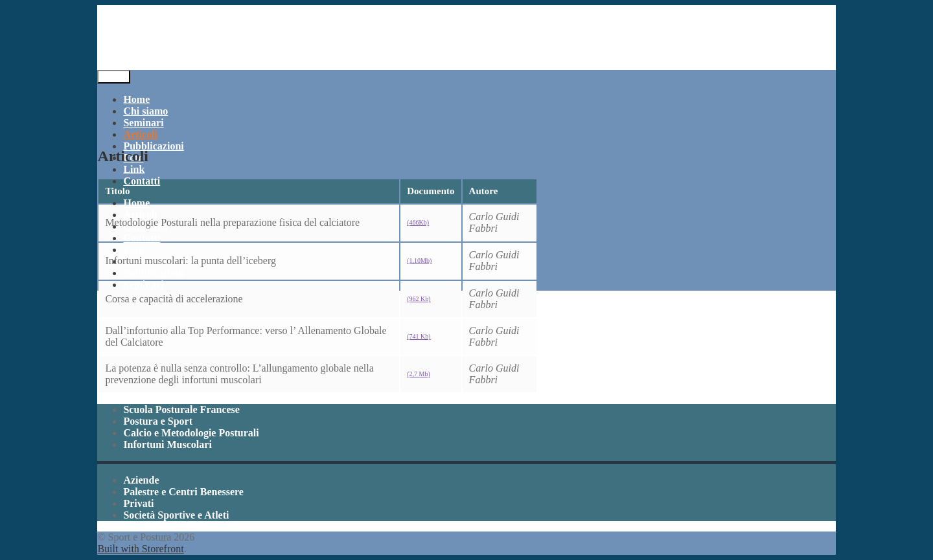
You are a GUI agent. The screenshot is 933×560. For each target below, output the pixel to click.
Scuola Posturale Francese (181, 409)
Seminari (143, 123)
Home (136, 99)
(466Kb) (418, 222)
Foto (133, 250)
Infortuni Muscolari (167, 444)
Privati (138, 503)
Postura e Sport (158, 421)
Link (134, 169)
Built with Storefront (140, 549)
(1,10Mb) (419, 261)
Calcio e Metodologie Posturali (191, 433)
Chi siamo (145, 111)
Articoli (140, 134)
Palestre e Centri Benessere (183, 492)
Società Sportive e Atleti (176, 515)
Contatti (142, 181)
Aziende (141, 480)
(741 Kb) (419, 336)
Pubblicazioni (153, 146)
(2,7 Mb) (419, 374)
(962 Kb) (419, 299)
